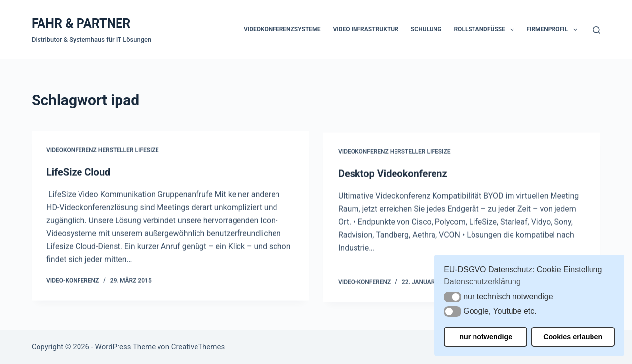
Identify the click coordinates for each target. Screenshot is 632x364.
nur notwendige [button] (486, 337)
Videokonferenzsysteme (282, 29)
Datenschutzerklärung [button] (482, 281)
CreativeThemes (198, 347)
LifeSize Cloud (78, 172)
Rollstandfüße (486, 30)
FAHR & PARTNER (81, 23)
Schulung (426, 29)
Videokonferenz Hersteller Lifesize (103, 151)
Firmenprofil (553, 30)
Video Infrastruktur (366, 29)
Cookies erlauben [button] (573, 337)
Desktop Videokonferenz (393, 176)
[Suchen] (597, 30)
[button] (453, 297)
